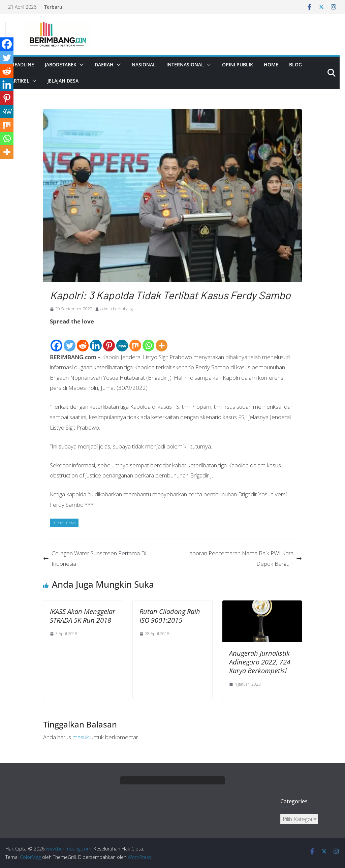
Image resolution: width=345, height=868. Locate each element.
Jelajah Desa (63, 81)
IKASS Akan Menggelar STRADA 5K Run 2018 (83, 616)
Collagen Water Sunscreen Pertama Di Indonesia (95, 558)
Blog (295, 65)
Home (271, 65)
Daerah (104, 65)
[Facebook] (56, 340)
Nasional (144, 65)
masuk (81, 737)
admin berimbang (117, 309)
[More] (162, 340)
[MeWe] (122, 340)
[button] (80, 65)
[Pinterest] (109, 340)
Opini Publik (238, 65)
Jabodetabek (61, 65)
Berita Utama (64, 523)
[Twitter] (70, 340)
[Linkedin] (96, 340)
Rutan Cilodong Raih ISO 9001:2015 (170, 616)
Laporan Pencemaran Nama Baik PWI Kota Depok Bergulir (244, 558)
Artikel (20, 81)
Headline (22, 65)
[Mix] (135, 340)
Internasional (185, 65)
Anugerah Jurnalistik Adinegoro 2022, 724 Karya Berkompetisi (260, 662)
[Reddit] (83, 340)
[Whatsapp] (148, 340)
